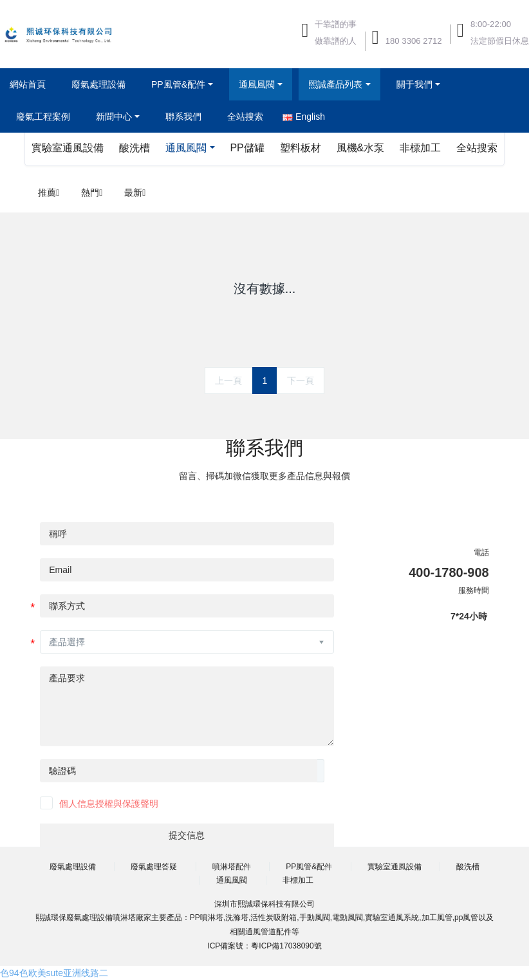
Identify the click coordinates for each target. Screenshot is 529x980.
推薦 (49, 193)
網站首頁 (28, 84)
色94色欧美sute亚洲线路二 (54, 973)
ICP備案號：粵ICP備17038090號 (264, 946)
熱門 (92, 193)
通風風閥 (186, 148)
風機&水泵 (361, 148)
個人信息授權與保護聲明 (109, 804)
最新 (135, 193)
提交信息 (187, 835)
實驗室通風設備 (68, 148)
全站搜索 (477, 148)
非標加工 (420, 148)
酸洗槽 (135, 148)
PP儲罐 (247, 148)
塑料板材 (301, 148)
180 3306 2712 (414, 41)
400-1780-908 (449, 572)
